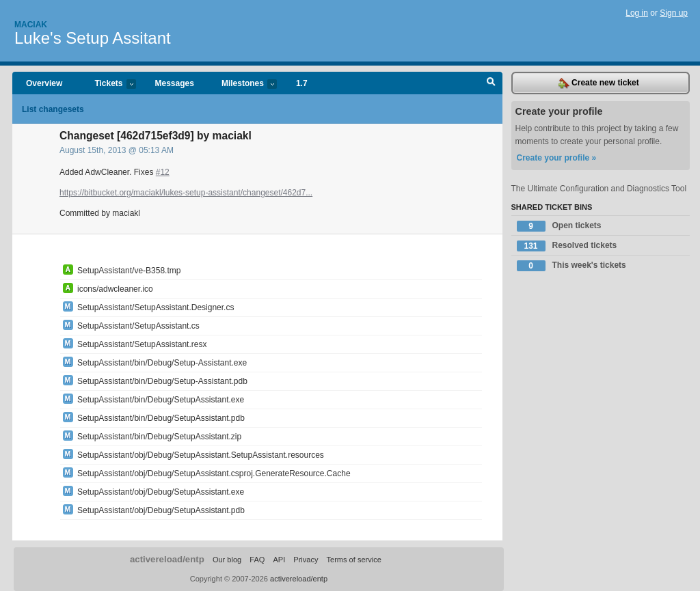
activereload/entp (167, 559)
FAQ (257, 560)
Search (491, 83)
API (279, 560)
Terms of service (354, 560)
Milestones (242, 84)
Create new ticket (599, 83)
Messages (175, 83)
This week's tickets (571, 266)
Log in (637, 13)
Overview (44, 83)
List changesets (53, 109)
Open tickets (559, 226)
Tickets (108, 84)
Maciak (31, 25)
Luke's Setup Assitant (93, 38)
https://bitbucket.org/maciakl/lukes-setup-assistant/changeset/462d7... (186, 193)
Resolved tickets (567, 246)
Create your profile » (557, 158)
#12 (163, 172)
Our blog (227, 560)
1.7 (302, 83)
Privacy (306, 560)
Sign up (674, 13)
